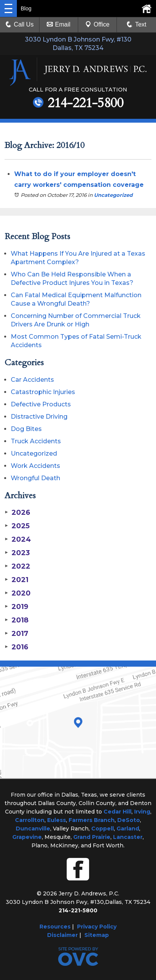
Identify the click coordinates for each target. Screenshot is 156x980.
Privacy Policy (97, 927)
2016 (16, 647)
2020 (18, 593)
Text (140, 24)
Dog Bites (26, 429)
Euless (57, 820)
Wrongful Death (35, 478)
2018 (16, 620)
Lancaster (128, 837)
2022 (17, 566)
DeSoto (129, 820)
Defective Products (41, 404)
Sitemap (97, 935)
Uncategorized (113, 195)
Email (59, 24)
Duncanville (33, 829)
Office (97, 24)
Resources (55, 927)
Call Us (20, 24)
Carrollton (30, 820)
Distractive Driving (39, 417)
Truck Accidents (36, 441)
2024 (18, 539)
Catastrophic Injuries (43, 392)
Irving (142, 812)
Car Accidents (32, 380)
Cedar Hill (117, 812)
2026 (17, 512)
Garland (128, 829)
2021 (16, 580)
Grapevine (27, 837)
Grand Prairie (92, 837)
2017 (16, 634)
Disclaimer (62, 935)
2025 (17, 526)
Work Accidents (35, 466)
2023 (17, 553)
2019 (16, 607)
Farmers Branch (92, 820)
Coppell (103, 829)
